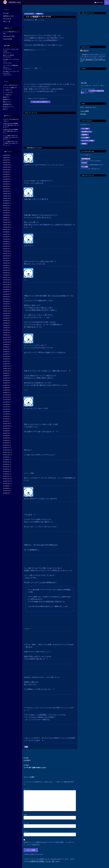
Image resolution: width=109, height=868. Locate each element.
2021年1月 (6, 306)
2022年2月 (6, 275)
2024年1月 (6, 220)
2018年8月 (6, 376)
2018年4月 (6, 385)
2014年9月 (6, 486)
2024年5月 (6, 210)
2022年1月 (6, 277)
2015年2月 (6, 474)
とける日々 (50, 759)
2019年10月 (6, 342)
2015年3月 (6, 471)
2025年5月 (6, 182)
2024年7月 (6, 206)
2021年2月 (6, 304)
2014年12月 (6, 479)
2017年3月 (6, 416)
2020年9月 (6, 316)
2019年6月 (6, 352)
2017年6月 (6, 409)
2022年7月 (6, 263)
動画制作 (85, 135)
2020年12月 (6, 309)
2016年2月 (6, 445)
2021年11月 (6, 282)
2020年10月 (6, 313)
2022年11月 (6, 253)
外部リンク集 (7, 22)
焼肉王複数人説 (86, 159)
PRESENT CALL (15, 2)
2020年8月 (6, 318)
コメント (28, 789)
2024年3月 (6, 215)
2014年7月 (6, 491)
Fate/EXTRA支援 (7, 39)
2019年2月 (6, 361)
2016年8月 (6, 431)
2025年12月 (6, 165)
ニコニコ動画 (85, 111)
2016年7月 (6, 433)
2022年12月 (6, 251)
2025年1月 (6, 191)
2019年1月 (6, 364)
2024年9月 (6, 201)
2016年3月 (6, 443)
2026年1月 (6, 162)
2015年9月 (6, 457)
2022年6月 (6, 265)
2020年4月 (6, 328)
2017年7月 (6, 407)
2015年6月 (6, 464)
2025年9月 (6, 172)
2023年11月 (6, 225)
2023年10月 (6, 227)
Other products (7, 19)
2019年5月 (6, 354)
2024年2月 (6, 217)
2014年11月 (6, 481)
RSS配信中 (85, 51)
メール (26, 823)
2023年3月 (6, 244)
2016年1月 (6, 448)
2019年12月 (6, 337)
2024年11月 (6, 196)
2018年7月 (6, 378)
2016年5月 (6, 438)
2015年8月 (6, 460)
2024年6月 (6, 208)
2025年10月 (6, 170)
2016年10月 (6, 426)
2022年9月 (6, 258)
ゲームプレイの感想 (88, 141)
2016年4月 (6, 440)
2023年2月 (6, 246)
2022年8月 (6, 261)
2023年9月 (6, 229)
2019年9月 (6, 344)
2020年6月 (6, 323)
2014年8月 (6, 488)
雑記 (4, 109)
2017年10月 (6, 400)
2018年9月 (6, 373)
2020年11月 (6, 311)
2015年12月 (6, 450)
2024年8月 (6, 203)
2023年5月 (6, 239)
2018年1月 (6, 392)
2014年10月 (6, 483)
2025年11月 (6, 167)
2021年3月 (6, 301)
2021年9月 (6, 287)
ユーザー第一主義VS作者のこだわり (50, 766)
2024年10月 (6, 198)
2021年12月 (6, 280)
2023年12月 (6, 222)
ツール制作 (85, 138)
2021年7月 (6, 292)
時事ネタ (39, 14)
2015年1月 (6, 476)
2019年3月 (6, 359)
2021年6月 (6, 294)
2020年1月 (6, 335)
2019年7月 (6, 349)
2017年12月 (6, 395)
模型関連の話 (7, 104)
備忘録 (84, 144)
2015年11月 (6, 452)
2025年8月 (6, 174)
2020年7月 (6, 321)
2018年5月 (6, 383)
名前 (25, 815)
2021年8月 (6, 289)
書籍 (26, 747)
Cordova (84, 163)
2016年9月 (6, 428)
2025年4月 (6, 184)
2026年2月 (6, 160)
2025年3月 (6, 186)
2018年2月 (6, 390)
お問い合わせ (100, 2)
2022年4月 (6, 270)
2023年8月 (6, 232)
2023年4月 (6, 241)
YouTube (83, 114)
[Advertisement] (40, 130)
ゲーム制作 (85, 129)
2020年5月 (6, 325)
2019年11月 (6, 340)
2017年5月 (6, 412)
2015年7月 (6, 462)
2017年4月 (6, 414)
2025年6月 (6, 179)
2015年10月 (6, 455)
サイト (26, 831)
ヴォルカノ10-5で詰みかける (11, 119)
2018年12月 (6, 366)
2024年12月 (6, 194)
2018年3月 (6, 388)
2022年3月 (6, 273)
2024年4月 (6, 213)
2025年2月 (6, 189)
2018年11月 (6, 368)
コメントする (40, 20)
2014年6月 (6, 493)
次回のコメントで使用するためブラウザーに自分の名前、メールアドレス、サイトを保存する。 (49, 843)
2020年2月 (6, 333)
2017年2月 (6, 419)
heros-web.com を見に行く (40, 102)
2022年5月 (6, 268)
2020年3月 (6, 330)
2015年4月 (6, 469)
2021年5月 (6, 297)
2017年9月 (6, 402)
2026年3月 (6, 158)
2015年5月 (6, 467)
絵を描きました (86, 132)
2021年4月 (6, 299)
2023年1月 (6, 249)
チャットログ (29, 14)
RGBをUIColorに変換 (9, 36)
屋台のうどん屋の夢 (8, 55)
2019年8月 (6, 347)
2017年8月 (6, 404)
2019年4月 (6, 356)
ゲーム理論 (85, 167)
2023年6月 (6, 237)
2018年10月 (6, 371)
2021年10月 (6, 285)
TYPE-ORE (6, 13)
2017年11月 (6, 397)
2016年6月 (6, 436)
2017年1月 (6, 421)
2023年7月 (6, 234)
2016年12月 (6, 424)
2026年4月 (6, 155)
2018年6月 (6, 380)
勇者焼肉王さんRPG (8, 16)
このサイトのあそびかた (92, 92)
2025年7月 (6, 177)
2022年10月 (6, 256)
